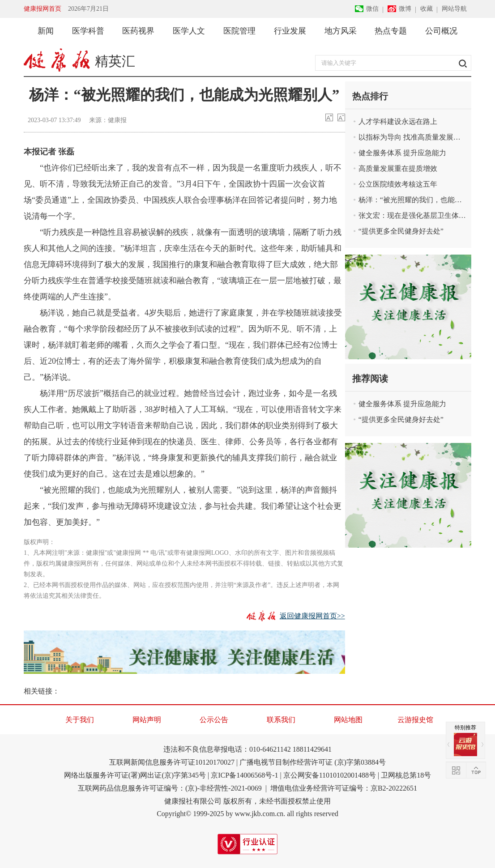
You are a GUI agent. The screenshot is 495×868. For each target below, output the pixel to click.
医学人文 (189, 31)
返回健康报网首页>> (312, 616)
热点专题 (391, 31)
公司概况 (441, 31)
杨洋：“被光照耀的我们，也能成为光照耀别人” (412, 200)
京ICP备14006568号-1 (244, 775)
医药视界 (138, 31)
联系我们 (281, 720)
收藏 (427, 9)
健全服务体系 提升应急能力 (402, 153)
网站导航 (454, 9)
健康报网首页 (43, 9)
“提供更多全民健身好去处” (401, 231)
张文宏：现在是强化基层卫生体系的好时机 (412, 215)
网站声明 (147, 720)
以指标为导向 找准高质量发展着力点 (412, 137)
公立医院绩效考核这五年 (398, 184)
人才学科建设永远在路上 (398, 121)
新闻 (46, 31)
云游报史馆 (415, 720)
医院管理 (239, 31)
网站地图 (348, 720)
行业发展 (290, 31)
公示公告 (214, 720)
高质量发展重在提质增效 (398, 168)
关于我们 (80, 720)
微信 (372, 9)
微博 (405, 9)
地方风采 (341, 31)
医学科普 (88, 31)
